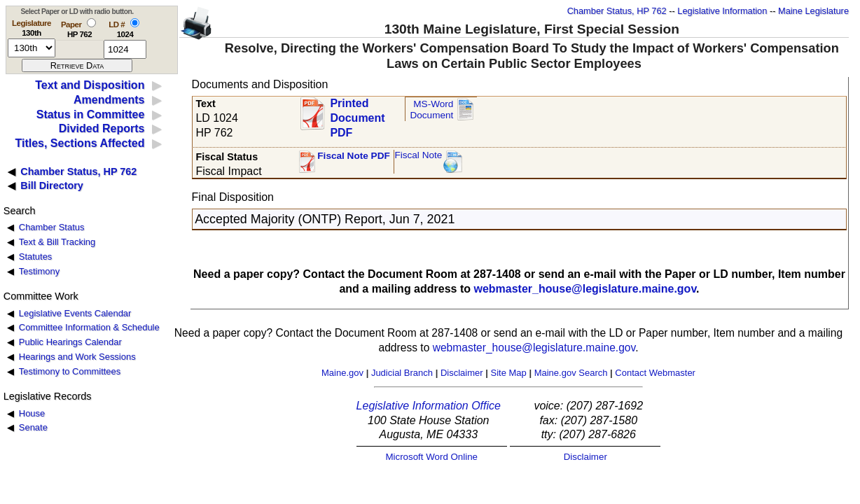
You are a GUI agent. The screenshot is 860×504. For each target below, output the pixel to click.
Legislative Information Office (429, 406)
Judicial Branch (402, 373)
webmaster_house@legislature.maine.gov (585, 289)
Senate (33, 427)
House (32, 413)
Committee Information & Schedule (89, 327)
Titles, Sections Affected (79, 143)
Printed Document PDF (357, 114)
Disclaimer (462, 373)
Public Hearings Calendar (70, 342)
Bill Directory (52, 185)
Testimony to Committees (70, 371)
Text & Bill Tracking (57, 242)
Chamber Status (52, 227)
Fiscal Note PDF (354, 156)
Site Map (508, 373)
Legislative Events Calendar (75, 313)
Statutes (36, 257)
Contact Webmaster (655, 373)
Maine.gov (342, 373)
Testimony (39, 271)
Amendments (109, 100)
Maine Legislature (813, 11)
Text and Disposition (90, 85)
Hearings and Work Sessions (77, 357)
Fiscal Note (418, 155)
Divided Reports (102, 128)
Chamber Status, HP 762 (617, 11)
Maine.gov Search (571, 373)
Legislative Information (722, 11)
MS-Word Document (431, 110)
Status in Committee (91, 114)
